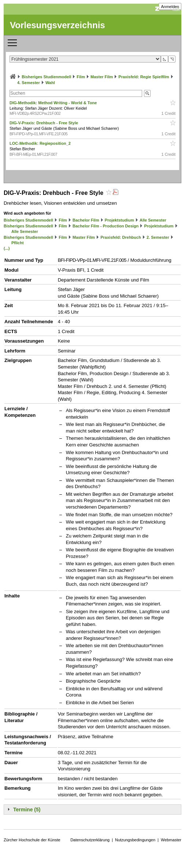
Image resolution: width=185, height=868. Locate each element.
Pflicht (18, 243)
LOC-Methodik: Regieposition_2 (41, 143)
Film (81, 77)
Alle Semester (153, 220)
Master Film (102, 77)
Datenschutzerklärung (90, 840)
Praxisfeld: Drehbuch (121, 237)
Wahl (50, 83)
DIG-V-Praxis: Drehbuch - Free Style (44, 123)
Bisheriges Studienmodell (46, 77)
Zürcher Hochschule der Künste (32, 840)
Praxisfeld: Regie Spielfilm (144, 77)
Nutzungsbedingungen (135, 840)
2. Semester (158, 237)
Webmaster (171, 840)
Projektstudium (119, 220)
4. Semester (29, 83)
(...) (7, 248)
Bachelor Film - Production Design (106, 226)
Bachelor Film (86, 220)
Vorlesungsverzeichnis (58, 25)
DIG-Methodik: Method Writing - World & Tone (54, 103)
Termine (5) (27, 809)
